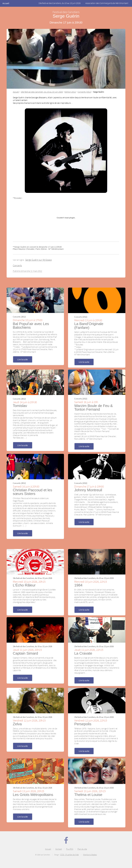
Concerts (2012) (85, 92)
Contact (59, 849)
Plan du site (82, 849)
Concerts (17, 265)
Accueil (6, 3)
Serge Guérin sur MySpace (38, 260)
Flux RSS (70, 849)
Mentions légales (90, 855)
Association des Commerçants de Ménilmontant (107, 3)
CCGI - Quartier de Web (69, 855)
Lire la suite (23, 359)
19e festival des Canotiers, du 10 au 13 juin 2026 (59, 3)
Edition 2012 (70, 92)
